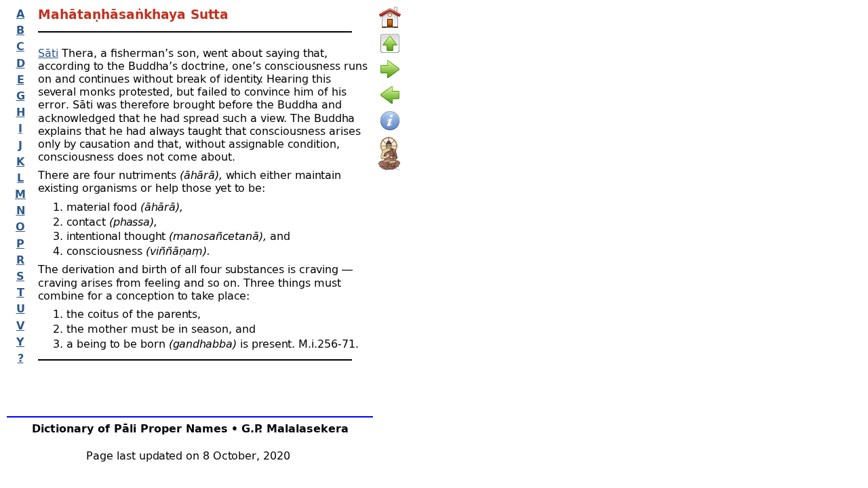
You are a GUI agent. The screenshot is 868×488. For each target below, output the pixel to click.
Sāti (48, 53)
